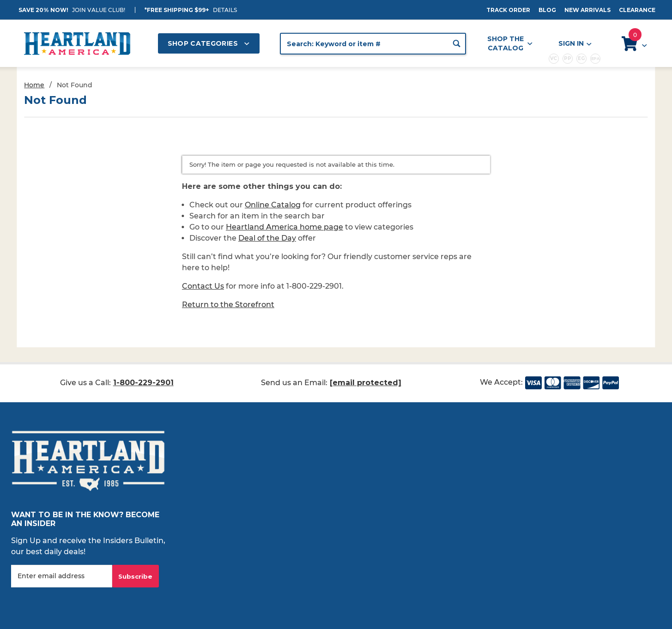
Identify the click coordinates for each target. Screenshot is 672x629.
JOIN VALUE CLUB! (99, 10)
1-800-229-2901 (143, 383)
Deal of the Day (267, 238)
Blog (547, 10)
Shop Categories (209, 43)
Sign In (575, 44)
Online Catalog (273, 205)
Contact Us (203, 286)
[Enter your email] (62, 576)
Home (34, 85)
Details (225, 10)
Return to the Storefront (228, 305)
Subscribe (135, 576)
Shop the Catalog (510, 43)
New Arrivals (587, 10)
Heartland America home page (285, 227)
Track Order (508, 10)
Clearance (637, 10)
